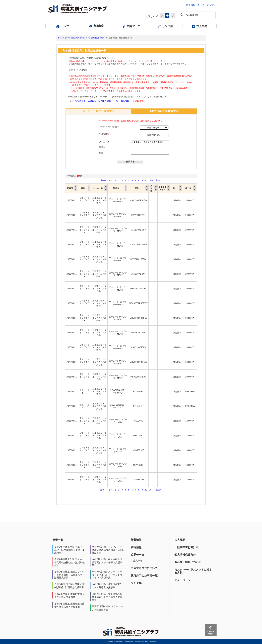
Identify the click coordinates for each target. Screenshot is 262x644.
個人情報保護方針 (185, 555)
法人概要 (180, 540)
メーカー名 (104, 142)
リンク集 (136, 583)
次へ (151, 180)
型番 (101, 153)
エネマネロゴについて (144, 568)
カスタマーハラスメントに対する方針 (193, 571)
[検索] (200, 15)
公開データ (138, 555)
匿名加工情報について (188, 562)
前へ (111, 180)
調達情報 (136, 547)
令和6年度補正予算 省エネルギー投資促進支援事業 (84, 38)
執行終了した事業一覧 (144, 576)
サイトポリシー (184, 580)
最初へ (104, 180)
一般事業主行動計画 (186, 547)
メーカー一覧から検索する (98, 111)
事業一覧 (58, 540)
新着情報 (136, 540)
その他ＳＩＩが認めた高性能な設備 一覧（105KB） (102, 101)
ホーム (60, 38)
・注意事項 (137, 561)
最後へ (159, 180)
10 (146, 180)
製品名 (102, 147)
